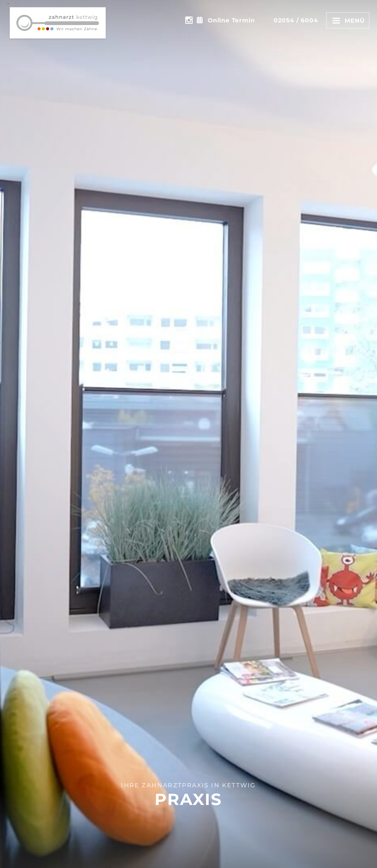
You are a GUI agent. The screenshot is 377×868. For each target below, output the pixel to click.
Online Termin (231, 20)
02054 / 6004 (296, 20)
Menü (348, 20)
